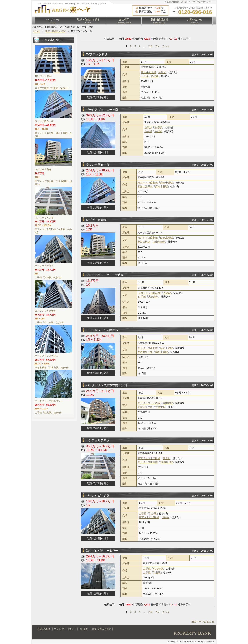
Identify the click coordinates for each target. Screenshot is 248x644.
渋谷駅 (155, 76)
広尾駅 (167, 293)
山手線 (145, 76)
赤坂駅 (167, 458)
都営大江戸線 (145, 186)
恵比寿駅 (153, 297)
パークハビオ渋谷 (98, 495)
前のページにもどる (203, 622)
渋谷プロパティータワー (102, 551)
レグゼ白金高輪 (96, 220)
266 (150, 46)
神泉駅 (162, 72)
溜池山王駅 (167, 462)
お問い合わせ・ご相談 (177, 2)
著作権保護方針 (159, 21)
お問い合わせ (195, 21)
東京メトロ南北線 (148, 183)
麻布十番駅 (167, 183)
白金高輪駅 (167, 238)
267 (157, 46)
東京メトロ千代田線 (149, 458)
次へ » (166, 46)
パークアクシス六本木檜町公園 (106, 385)
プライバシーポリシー (201, 2)
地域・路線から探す (88, 21)
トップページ (53, 21)
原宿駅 (158, 131)
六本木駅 (168, 403)
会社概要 (124, 21)
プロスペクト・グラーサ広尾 (105, 275)
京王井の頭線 (148, 72)
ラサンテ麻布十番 (98, 165)
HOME (36, 31)
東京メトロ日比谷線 (149, 293)
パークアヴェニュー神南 (102, 109)
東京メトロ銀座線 (148, 462)
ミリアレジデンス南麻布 (102, 330)
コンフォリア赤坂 (98, 440)
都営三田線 (144, 242)
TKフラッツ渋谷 (97, 54)
